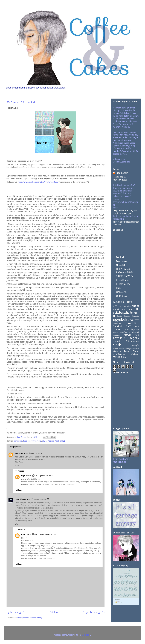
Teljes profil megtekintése (120, 178)
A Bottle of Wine (125, 276)
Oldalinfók (121, 296)
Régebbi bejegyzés (94, 612)
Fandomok (121, 261)
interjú (116, 332)
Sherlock (117, 341)
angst (135, 306)
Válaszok (21, 471)
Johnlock (135, 332)
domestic (135, 316)
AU (137, 309)
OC (126, 338)
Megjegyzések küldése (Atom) (30, 618)
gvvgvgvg (19, 453)
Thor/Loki (117, 351)
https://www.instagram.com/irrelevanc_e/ (126, 212)
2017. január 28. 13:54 (44, 476)
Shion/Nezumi (132, 341)
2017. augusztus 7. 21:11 (46, 534)
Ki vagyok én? (123, 284)
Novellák (121, 265)
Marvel (127, 335)
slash (44, 441)
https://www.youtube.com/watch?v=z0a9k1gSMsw (38, 182)
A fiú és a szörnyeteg (122, 306)
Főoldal (54, 612)
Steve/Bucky (118, 349)
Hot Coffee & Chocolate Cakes (125, 271)
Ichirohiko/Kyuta (132, 329)
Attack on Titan (123, 309)
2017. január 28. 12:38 (33, 453)
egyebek (120, 319)
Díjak (119, 288)
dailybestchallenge (125, 313)
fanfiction (27, 441)
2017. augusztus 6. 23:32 (39, 499)
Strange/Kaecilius (132, 349)
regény (135, 338)
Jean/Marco (125, 332)
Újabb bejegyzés (16, 612)
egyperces (18, 441)
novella (38, 441)
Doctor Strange (123, 316)
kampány (117, 335)
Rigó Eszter (26, 476)
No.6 (137, 335)
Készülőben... (123, 280)
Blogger (86, 635)
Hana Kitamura (21, 499)
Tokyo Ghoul (131, 351)
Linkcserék (122, 292)
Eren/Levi (117, 324)
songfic (136, 345)
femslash (118, 326)
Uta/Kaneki (119, 354)
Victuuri (51, 441)
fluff (33, 441)
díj (114, 316)
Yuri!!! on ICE (60, 441)
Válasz (18, 466)
